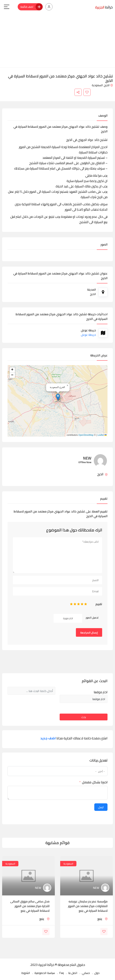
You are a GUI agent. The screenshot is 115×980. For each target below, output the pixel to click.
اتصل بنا (73, 973)
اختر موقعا (101, 692)
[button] (58, 397)
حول (97, 973)
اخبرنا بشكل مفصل (95, 782)
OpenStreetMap (86, 435)
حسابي (86, 973)
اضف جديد (48, 738)
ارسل (101, 807)
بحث (84, 717)
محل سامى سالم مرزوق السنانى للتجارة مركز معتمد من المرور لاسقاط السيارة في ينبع (30, 906)
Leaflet (102, 435)
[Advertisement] (57, 41)
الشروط (26, 973)
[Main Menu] (7, 7)
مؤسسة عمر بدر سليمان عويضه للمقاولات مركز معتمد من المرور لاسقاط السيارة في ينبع (88, 906)
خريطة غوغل (88, 335)
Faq (62, 973)
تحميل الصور (92, 618)
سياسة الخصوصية (45, 973)
